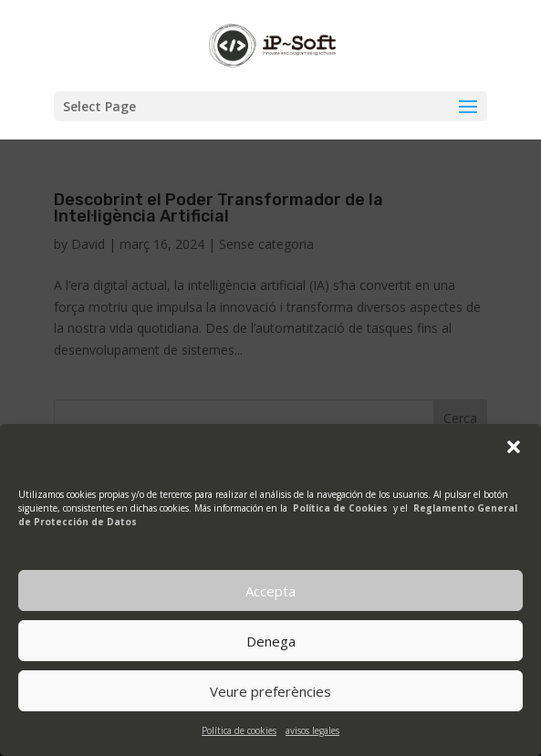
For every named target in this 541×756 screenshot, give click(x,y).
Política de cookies (239, 730)
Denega (271, 641)
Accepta (270, 591)
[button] (514, 447)
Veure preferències (270, 691)
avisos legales (312, 730)
